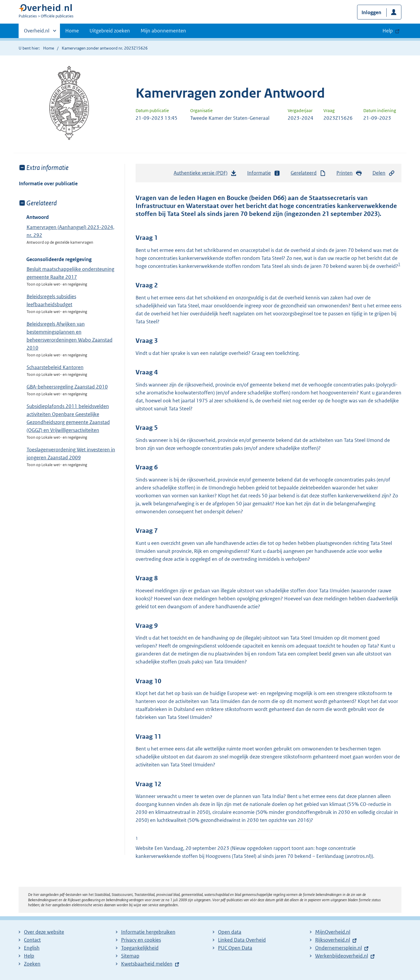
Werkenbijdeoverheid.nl (342, 956)
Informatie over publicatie (48, 183)
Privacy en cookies (141, 940)
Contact (32, 940)
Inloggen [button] (371, 12)
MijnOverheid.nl (333, 932)
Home (72, 31)
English (32, 948)
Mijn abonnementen (163, 31)
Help (29, 956)
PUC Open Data (235, 948)
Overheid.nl (37, 32)
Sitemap (130, 956)
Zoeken (32, 964)
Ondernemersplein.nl (338, 948)
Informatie (264, 173)
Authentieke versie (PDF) (205, 174)
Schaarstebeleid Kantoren (55, 367)
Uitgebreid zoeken (110, 31)
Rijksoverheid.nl (333, 940)
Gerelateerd (308, 173)
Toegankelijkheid (140, 948)
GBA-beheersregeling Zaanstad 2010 (67, 387)
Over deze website (44, 932)
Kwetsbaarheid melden (147, 964)
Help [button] (388, 31)
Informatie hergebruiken (148, 932)
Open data (230, 932)
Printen (349, 173)
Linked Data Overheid (242, 940)
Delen (384, 173)
